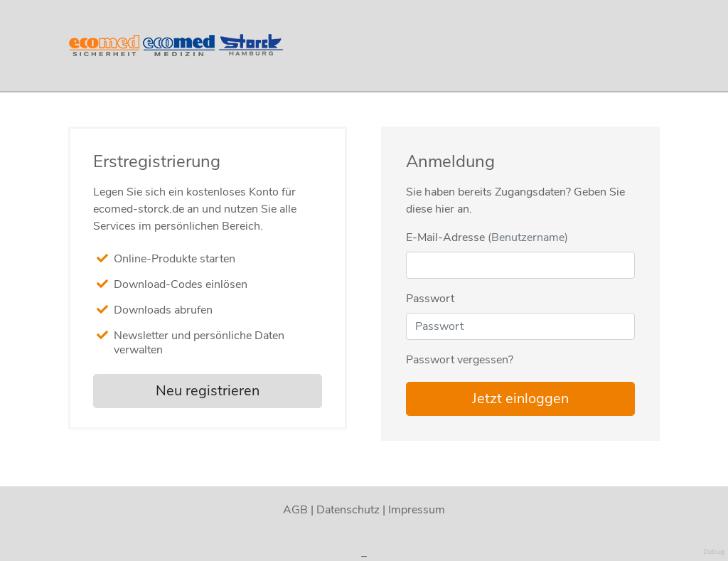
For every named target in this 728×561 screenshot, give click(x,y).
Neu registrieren (208, 391)
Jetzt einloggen (520, 399)
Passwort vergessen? (460, 360)
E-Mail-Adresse (487, 237)
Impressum (417, 510)
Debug (714, 552)
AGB (295, 510)
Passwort (430, 299)
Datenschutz (348, 510)
